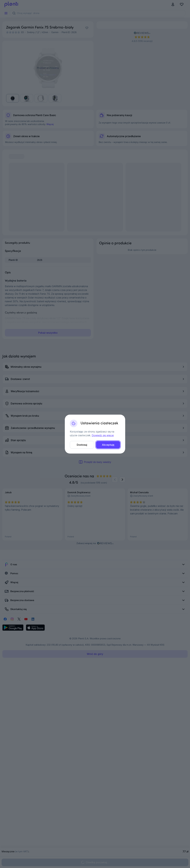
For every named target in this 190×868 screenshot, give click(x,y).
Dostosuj (82, 445)
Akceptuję (108, 445)
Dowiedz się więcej (103, 435)
